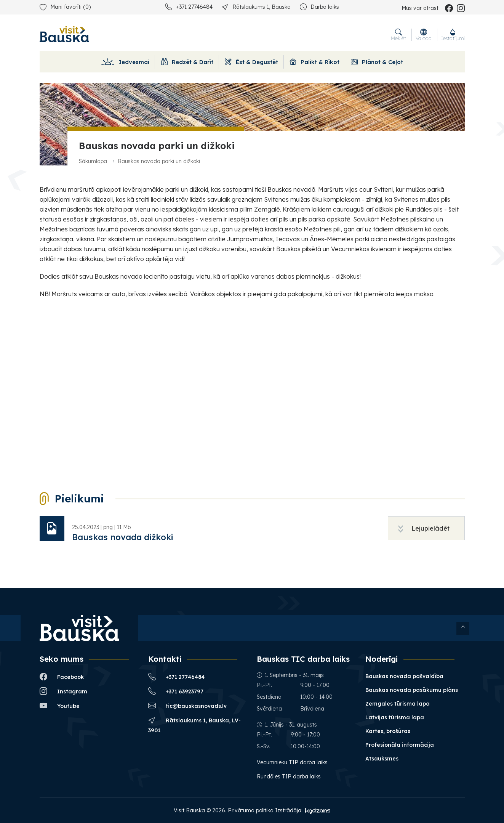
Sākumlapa (93, 161)
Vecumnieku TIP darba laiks (293, 762)
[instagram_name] (461, 8)
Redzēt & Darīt (187, 62)
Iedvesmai (125, 62)
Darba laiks (319, 7)
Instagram (63, 691)
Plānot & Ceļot (377, 62)
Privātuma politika (251, 810)
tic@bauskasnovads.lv (187, 706)
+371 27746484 (189, 7)
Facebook (62, 677)
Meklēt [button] (398, 35)
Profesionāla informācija (400, 745)
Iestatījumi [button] (453, 35)
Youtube (60, 706)
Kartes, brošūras (388, 731)
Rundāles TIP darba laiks (289, 776)
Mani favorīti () (65, 7)
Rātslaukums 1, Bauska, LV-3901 (194, 725)
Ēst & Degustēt (251, 62)
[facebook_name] (449, 8)
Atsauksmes (382, 759)
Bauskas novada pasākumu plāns (412, 690)
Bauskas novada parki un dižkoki (159, 161)
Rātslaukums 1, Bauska (256, 7)
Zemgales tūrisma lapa (398, 704)
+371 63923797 (176, 691)
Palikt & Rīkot (314, 62)
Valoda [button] (424, 35)
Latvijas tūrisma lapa (395, 717)
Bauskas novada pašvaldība (404, 676)
